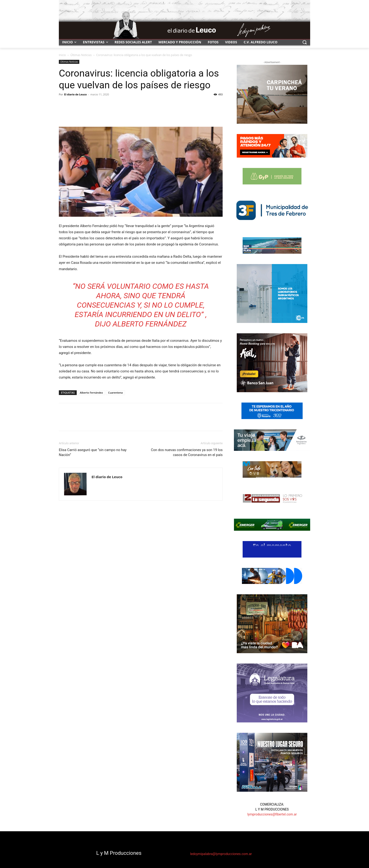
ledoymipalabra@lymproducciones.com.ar (221, 854)
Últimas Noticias (81, 55)
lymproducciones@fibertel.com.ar (272, 814)
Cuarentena (115, 393)
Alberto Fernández (91, 393)
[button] (305, 42)
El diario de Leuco (76, 94)
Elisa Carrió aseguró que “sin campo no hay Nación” (93, 452)
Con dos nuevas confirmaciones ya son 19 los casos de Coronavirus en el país (187, 452)
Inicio (62, 55)
